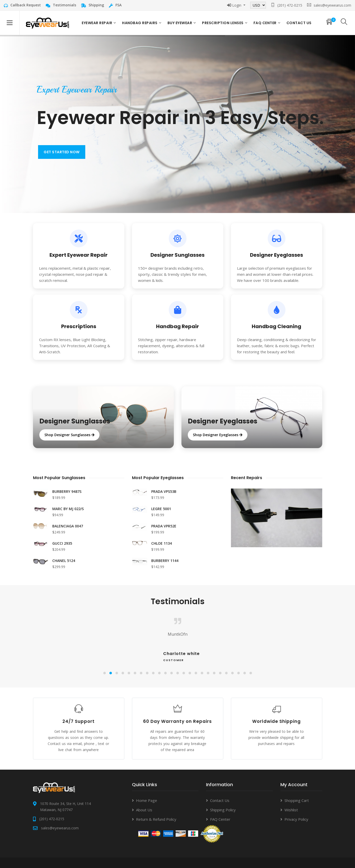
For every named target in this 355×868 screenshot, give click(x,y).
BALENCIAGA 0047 (68, 526)
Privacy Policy (296, 819)
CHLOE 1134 (162, 543)
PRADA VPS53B (164, 491)
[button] (105, 673)
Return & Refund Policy (156, 819)
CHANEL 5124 (64, 561)
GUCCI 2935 (62, 543)
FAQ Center (265, 23)
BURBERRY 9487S (67, 491)
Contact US (299, 23)
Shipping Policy (223, 810)
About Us (144, 810)
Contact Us (220, 800)
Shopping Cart (297, 800)
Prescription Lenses (223, 23)
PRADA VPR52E (164, 526)
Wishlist (291, 810)
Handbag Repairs (140, 23)
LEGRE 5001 (161, 509)
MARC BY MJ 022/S (68, 509)
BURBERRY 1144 (165, 561)
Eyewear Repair (97, 23)
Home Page (147, 800)
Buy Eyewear (180, 23)
